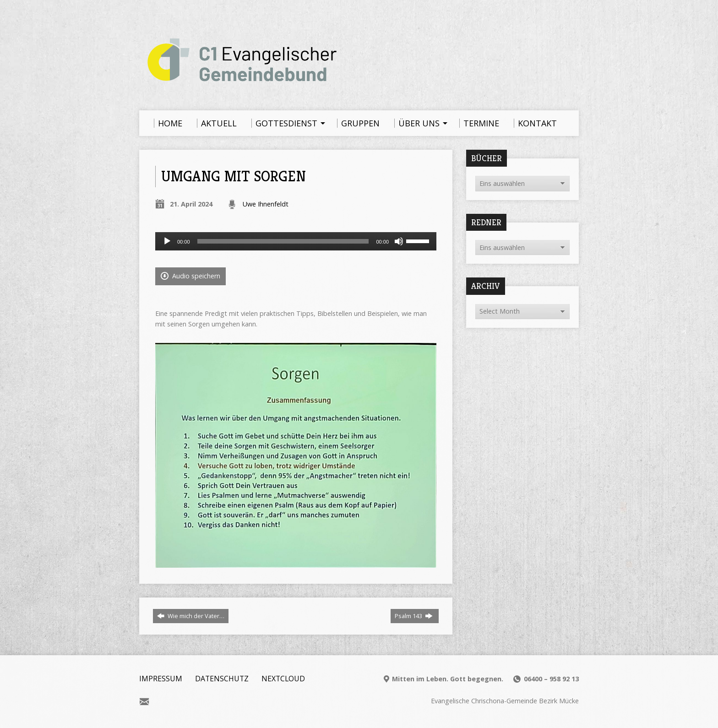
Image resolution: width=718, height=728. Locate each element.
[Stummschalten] (399, 241)
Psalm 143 (414, 616)
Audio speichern (190, 276)
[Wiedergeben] (167, 241)
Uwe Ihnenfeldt (266, 204)
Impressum (161, 679)
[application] (296, 241)
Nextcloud (283, 679)
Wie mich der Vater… (191, 616)
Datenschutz (222, 679)
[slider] (283, 241)
